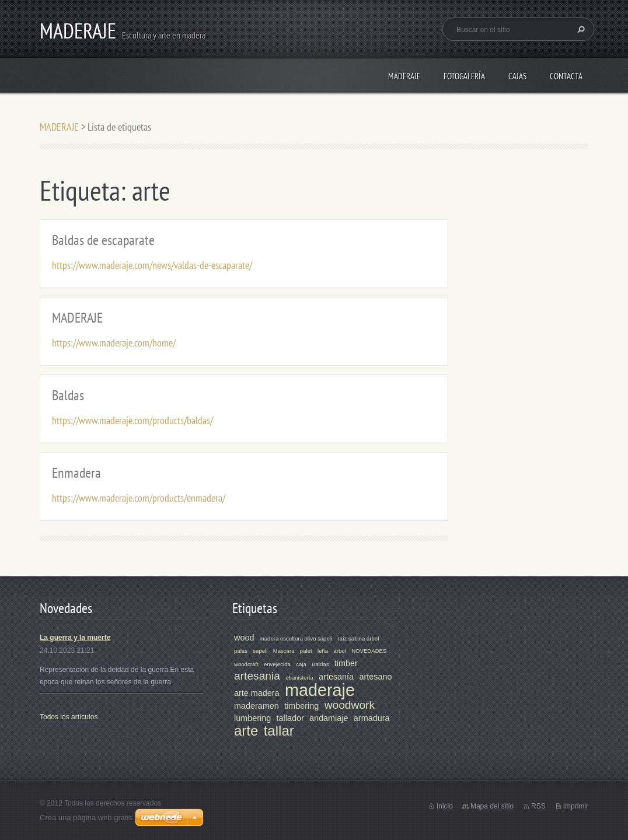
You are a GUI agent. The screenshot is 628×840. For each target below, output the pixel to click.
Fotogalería (464, 76)
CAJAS (517, 76)
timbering (301, 706)
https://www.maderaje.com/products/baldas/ (132, 420)
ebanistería (299, 678)
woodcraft (246, 664)
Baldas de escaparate (103, 240)
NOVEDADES (369, 651)
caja (301, 664)
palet (306, 651)
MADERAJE (404, 76)
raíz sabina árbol (358, 638)
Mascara (284, 651)
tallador (290, 718)
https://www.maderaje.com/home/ (114, 343)
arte (246, 731)
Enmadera (76, 473)
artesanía (336, 677)
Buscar (580, 29)
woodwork (350, 705)
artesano (375, 677)
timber (346, 663)
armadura (372, 718)
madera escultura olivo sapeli (296, 638)
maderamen (257, 706)
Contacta (566, 76)
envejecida (277, 664)
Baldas (68, 395)
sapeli (260, 651)
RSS (538, 806)
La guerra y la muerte (75, 638)
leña (323, 651)
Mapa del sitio (492, 806)
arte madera (257, 693)
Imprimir (576, 806)
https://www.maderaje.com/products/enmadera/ (139, 498)
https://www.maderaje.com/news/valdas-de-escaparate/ (152, 265)
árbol (339, 651)
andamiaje (329, 718)
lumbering (252, 718)
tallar (279, 731)
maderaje (320, 690)
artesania (257, 676)
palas (241, 651)
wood (244, 638)
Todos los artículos (69, 717)
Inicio (445, 806)
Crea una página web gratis (86, 818)
